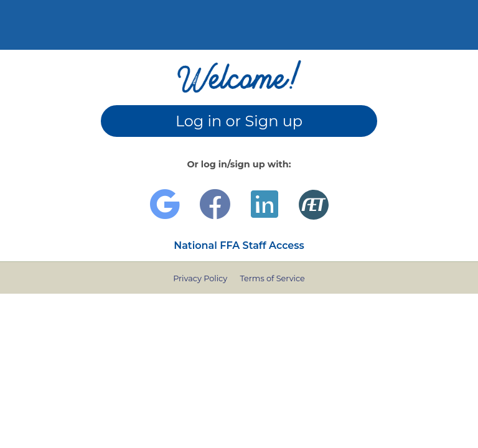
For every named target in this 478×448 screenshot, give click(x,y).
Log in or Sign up (239, 121)
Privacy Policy (200, 278)
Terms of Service (272, 278)
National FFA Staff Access (239, 245)
